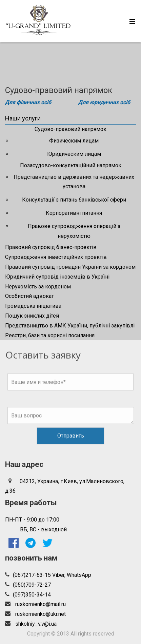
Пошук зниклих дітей (32, 316)
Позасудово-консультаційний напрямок (71, 165)
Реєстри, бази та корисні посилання (50, 335)
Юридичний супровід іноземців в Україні (57, 277)
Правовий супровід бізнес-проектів (51, 247)
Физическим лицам (74, 141)
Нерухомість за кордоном (38, 287)
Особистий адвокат (29, 296)
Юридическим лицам (74, 154)
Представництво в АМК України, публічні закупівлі (70, 326)
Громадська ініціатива (33, 306)
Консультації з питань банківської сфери (74, 200)
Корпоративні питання (74, 213)
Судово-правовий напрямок (70, 129)
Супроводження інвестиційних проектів (56, 257)
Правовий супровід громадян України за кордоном (70, 267)
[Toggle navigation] (130, 21)
